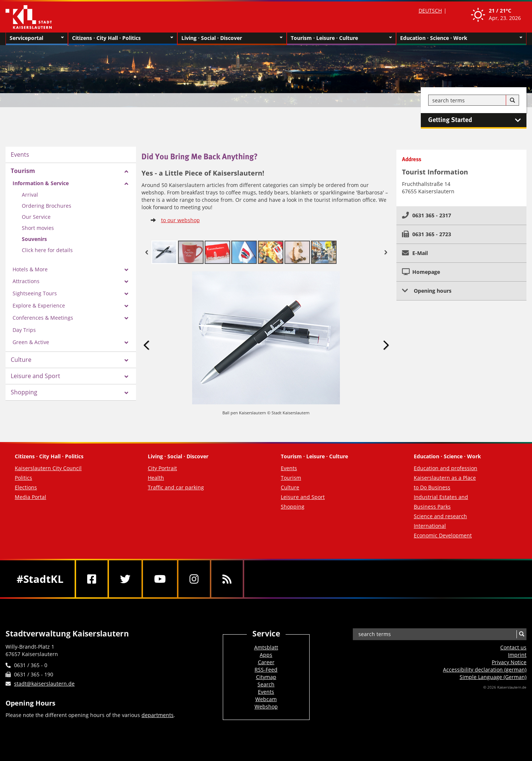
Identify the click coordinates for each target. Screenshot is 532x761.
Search (266, 684)
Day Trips (24, 330)
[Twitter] (125, 579)
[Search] (512, 101)
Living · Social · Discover (232, 38)
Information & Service (41, 183)
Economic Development (443, 535)
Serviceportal (37, 38)
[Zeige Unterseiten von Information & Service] (126, 184)
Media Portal (30, 497)
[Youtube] (160, 579)
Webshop (266, 706)
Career (266, 662)
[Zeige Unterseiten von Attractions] (126, 282)
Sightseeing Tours (35, 293)
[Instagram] (194, 579)
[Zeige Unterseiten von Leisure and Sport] (126, 377)
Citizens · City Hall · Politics (123, 38)
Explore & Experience (39, 305)
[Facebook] (92, 579)
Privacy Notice (509, 662)
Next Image (386, 345)
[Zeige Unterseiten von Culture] (126, 360)
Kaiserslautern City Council (48, 468)
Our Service (36, 217)
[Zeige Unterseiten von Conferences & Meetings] (126, 318)
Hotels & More (30, 269)
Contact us (513, 647)
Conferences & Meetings (43, 318)
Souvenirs (34, 239)
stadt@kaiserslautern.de (44, 684)
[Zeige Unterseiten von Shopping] (126, 393)
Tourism (23, 171)
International (430, 526)
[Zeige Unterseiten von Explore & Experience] (126, 306)
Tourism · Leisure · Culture (341, 38)
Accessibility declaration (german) (485, 670)
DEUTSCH (430, 11)
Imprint (517, 655)
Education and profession (446, 468)
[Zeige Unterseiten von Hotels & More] (126, 270)
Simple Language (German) (493, 677)
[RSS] (227, 579)
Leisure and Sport (35, 376)
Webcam (266, 699)
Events (20, 154)
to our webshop (180, 220)
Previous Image (147, 345)
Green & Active (31, 342)
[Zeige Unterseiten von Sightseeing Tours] (126, 294)
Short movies (38, 228)
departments (158, 715)
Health (156, 478)
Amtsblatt (266, 647)
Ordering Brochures (47, 206)
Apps (266, 655)
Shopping (24, 392)
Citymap (266, 677)
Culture (21, 360)
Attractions (26, 281)
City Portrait (162, 468)
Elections (26, 487)
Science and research (440, 516)
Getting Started (477, 120)
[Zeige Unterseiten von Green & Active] (126, 343)
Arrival (30, 195)
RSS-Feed (266, 670)
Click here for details (47, 250)
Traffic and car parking (176, 487)
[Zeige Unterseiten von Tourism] (126, 171)
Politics (23, 478)
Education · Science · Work (461, 38)
